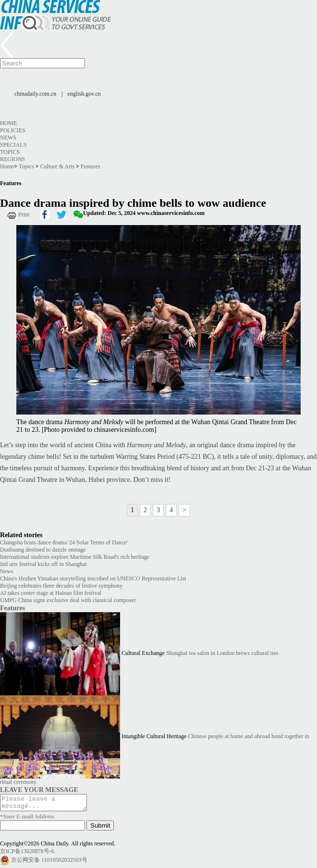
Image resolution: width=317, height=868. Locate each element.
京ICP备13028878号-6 (27, 854)
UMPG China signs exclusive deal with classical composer (68, 600)
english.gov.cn (84, 94)
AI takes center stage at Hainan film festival (51, 593)
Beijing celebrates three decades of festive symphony (61, 586)
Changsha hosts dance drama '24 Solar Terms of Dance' (64, 542)
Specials (13, 145)
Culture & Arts (57, 166)
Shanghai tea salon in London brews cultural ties (222, 653)
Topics (10, 152)
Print (24, 214)
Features (91, 166)
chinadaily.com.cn (35, 94)
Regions (12, 159)
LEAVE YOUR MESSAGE (39, 790)
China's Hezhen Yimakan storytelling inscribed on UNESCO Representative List (93, 579)
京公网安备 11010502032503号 (49, 863)
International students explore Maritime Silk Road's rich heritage (75, 557)
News (8, 138)
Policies (13, 130)
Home (8, 123)
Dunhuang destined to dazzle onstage (43, 550)
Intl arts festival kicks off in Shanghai (43, 564)
